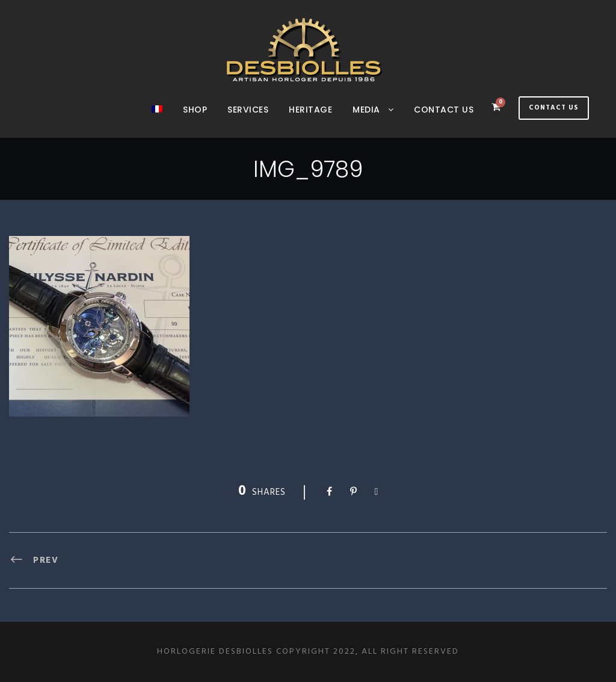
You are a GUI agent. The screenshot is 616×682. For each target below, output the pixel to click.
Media (366, 110)
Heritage (310, 110)
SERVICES (248, 110)
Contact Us (554, 108)
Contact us (444, 110)
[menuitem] (157, 120)
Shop (195, 110)
